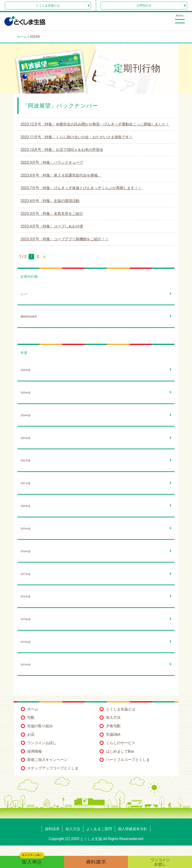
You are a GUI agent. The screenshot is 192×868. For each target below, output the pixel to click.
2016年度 (26, 597)
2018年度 (26, 551)
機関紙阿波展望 (29, 317)
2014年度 (26, 642)
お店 (31, 734)
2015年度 (26, 619)
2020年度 (26, 506)
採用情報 (35, 751)
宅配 (31, 717)
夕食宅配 (113, 726)
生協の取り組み (40, 726)
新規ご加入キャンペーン (47, 760)
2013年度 (26, 665)
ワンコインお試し (42, 743)
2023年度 (26, 438)
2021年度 (26, 483)
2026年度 (26, 370)
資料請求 (52, 829)
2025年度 (26, 393)
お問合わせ (144, 5)
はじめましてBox (120, 751)
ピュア (24, 294)
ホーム (33, 709)
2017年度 (26, 574)
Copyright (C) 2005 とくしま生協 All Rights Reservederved (96, 839)
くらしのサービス (121, 743)
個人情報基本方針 (133, 829)
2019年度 (26, 529)
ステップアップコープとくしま (53, 768)
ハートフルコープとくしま (128, 760)
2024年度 (26, 415)
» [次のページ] (44, 257)
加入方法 (113, 717)
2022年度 (26, 461)
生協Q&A (113, 734)
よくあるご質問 (99, 829)
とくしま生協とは (48, 5)
